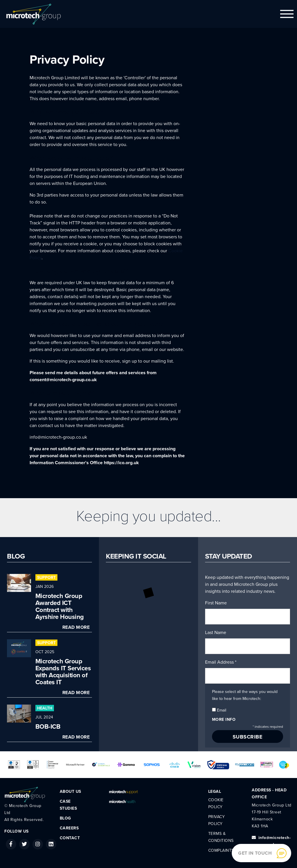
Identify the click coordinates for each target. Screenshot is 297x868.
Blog (65, 818)
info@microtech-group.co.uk (58, 437)
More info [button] (224, 720)
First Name (216, 603)
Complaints (221, 850)
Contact (70, 838)
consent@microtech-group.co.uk (63, 380)
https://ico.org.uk (121, 463)
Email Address (221, 662)
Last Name (216, 633)
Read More (76, 627)
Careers (69, 828)
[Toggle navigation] (287, 14)
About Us (70, 792)
